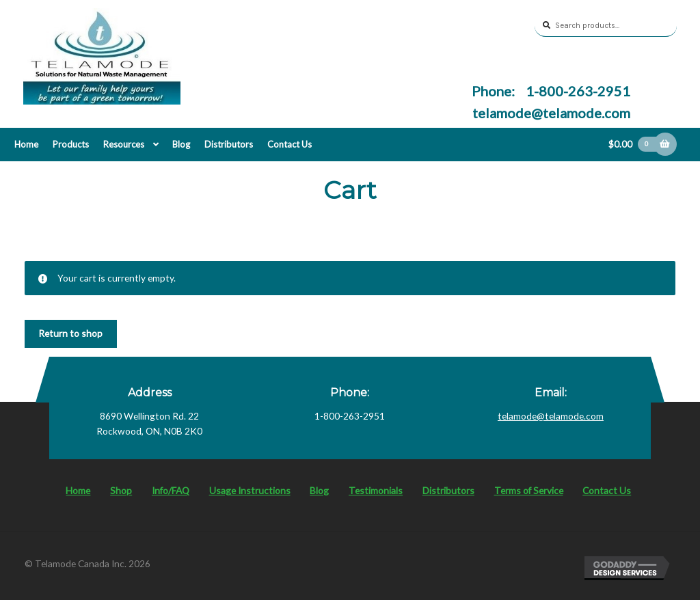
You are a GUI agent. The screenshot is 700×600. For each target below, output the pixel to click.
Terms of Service (529, 490)
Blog (181, 144)
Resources (124, 144)
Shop (121, 490)
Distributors (229, 144)
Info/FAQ (171, 490)
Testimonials (376, 490)
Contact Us (290, 144)
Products (71, 144)
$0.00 (635, 144)
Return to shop (70, 333)
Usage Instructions (250, 490)
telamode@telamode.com (551, 113)
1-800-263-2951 (577, 91)
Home (26, 144)
